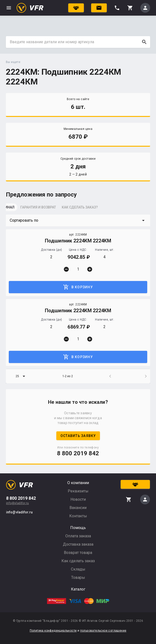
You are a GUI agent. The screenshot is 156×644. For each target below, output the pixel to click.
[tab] (18, 209)
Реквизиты (78, 491)
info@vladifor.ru (17, 503)
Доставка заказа (78, 544)
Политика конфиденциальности (53, 631)
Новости (78, 499)
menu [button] (9, 8)
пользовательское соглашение (103, 631)
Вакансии (78, 508)
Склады (78, 569)
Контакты (78, 516)
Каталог (78, 589)
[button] (78, 220)
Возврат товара (78, 553)
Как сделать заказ (78, 561)
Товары (78, 577)
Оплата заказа (78, 536)
